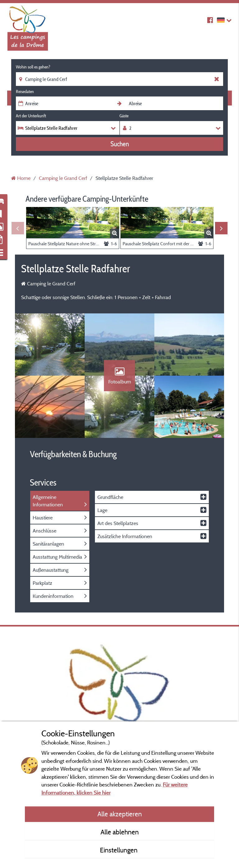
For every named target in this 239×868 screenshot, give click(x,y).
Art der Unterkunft (31, 116)
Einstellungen (119, 850)
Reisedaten (25, 91)
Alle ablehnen (120, 832)
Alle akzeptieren (120, 814)
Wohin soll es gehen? (33, 67)
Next (221, 228)
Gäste (124, 116)
